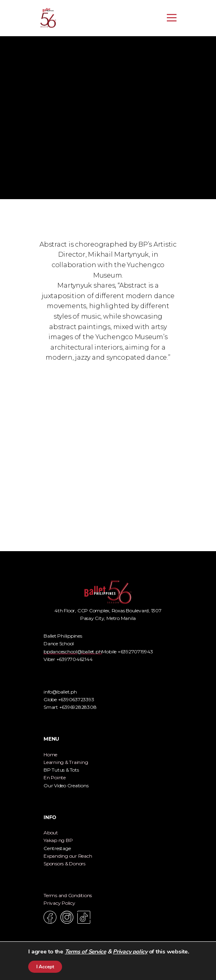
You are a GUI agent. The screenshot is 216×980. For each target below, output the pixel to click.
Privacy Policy (59, 903)
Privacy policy (130, 952)
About (51, 833)
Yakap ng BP (58, 840)
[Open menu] (172, 18)
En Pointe (55, 777)
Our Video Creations (66, 785)
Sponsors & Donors (64, 864)
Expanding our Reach (68, 856)
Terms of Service (85, 952)
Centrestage (57, 848)
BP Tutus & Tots (61, 770)
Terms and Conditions (68, 895)
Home (50, 755)
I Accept (45, 967)
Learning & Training (66, 762)
